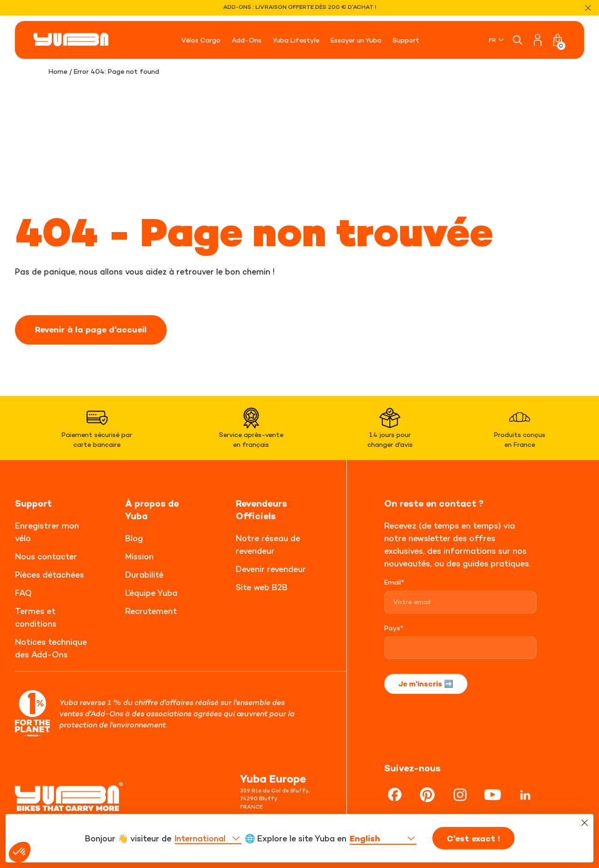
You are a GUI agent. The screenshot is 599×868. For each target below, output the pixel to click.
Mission (139, 556)
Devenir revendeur (271, 569)
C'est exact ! (473, 839)
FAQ (23, 593)
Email (394, 582)
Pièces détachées (49, 575)
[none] (497, 40)
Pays (394, 628)
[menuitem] (497, 40)
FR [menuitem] (492, 40)
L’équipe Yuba (151, 593)
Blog (134, 538)
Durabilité (144, 575)
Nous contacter (46, 556)
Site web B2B (262, 587)
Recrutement (151, 611)
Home (58, 71)
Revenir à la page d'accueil (91, 330)
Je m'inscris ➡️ (426, 684)
